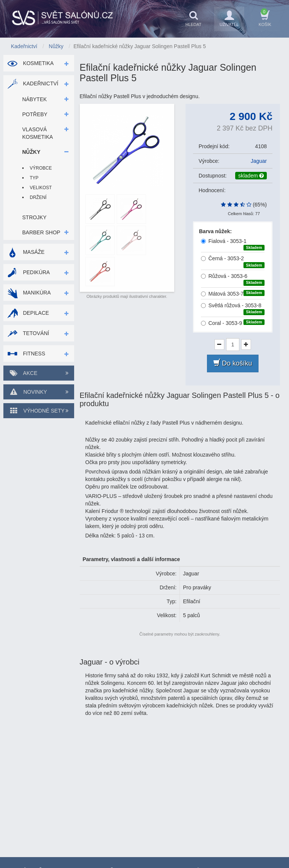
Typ (34, 178)
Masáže (26, 252)
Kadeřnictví (33, 83)
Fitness (26, 354)
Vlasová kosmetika (38, 133)
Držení (38, 197)
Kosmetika (30, 63)
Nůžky (31, 152)
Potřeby (35, 114)
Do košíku (233, 363)
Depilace (28, 313)
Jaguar (259, 161)
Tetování (28, 333)
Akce (39, 373)
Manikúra (29, 293)
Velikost (41, 188)
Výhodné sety (39, 411)
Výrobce (41, 168)
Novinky (39, 392)
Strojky (34, 217)
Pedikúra (28, 272)
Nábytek (34, 99)
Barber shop (41, 232)
